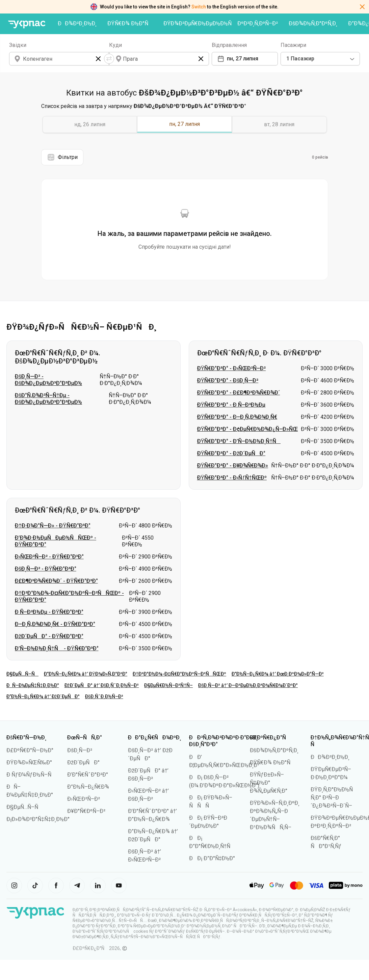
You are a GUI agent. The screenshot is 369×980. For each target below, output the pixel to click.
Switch (199, 7)
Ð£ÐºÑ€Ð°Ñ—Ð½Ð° (30, 750)
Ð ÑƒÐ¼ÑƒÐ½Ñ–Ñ (31, 775)
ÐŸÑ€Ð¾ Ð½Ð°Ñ (130, 23)
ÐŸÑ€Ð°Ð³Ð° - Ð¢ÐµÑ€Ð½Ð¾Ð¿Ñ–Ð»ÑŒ (248, 429)
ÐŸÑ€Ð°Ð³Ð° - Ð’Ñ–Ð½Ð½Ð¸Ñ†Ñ (239, 441)
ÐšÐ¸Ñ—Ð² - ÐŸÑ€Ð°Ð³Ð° (46, 569)
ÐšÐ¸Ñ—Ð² (80, 750)
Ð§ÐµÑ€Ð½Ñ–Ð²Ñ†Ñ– (168, 685)
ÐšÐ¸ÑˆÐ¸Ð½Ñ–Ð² (104, 697)
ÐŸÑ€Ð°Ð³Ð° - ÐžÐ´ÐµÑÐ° (231, 453)
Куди (115, 45)
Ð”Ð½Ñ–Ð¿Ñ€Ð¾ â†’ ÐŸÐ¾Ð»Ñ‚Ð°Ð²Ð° (86, 674)
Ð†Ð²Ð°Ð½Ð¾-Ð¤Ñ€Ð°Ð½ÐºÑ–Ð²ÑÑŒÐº (179, 674)
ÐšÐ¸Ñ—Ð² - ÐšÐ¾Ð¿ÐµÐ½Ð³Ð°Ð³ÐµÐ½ (48, 380)
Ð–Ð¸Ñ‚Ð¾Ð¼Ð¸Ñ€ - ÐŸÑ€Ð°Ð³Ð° (55, 624)
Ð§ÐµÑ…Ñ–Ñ (22, 674)
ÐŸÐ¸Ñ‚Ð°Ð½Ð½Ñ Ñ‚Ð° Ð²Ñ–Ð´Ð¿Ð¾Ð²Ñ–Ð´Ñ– (334, 798)
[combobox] (320, 59)
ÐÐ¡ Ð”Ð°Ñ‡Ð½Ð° (212, 858)
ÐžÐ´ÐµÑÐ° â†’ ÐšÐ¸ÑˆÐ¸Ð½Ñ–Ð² (102, 685)
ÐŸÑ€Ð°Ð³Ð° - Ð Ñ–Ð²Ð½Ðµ (231, 405)
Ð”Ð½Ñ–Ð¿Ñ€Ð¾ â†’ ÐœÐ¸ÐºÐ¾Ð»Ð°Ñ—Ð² (278, 674)
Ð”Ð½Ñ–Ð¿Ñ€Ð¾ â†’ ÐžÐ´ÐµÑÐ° (43, 697)
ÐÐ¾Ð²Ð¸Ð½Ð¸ (77, 23)
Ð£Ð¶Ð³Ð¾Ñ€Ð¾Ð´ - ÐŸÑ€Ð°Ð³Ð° (56, 581)
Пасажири (293, 45)
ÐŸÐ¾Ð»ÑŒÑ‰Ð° (29, 763)
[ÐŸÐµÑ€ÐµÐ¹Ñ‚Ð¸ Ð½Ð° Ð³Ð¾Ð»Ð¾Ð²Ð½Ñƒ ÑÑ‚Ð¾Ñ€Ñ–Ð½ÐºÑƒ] (27, 24)
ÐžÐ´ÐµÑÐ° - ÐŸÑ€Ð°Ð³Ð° (49, 636)
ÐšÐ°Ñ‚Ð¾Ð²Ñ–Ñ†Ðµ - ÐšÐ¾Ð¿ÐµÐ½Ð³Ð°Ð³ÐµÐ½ (48, 399)
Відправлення (229, 45)
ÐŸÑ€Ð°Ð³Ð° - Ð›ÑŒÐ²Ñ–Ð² (232, 368)
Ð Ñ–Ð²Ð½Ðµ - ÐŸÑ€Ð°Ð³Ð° (49, 612)
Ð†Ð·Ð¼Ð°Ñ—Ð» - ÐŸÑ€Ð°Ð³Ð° (53, 526)
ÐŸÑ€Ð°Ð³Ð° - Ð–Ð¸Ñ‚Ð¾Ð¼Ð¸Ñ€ (237, 417)
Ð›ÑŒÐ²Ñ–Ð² (84, 799)
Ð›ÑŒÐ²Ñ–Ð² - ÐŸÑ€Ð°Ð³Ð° (49, 557)
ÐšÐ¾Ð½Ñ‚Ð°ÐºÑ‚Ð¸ (313, 23)
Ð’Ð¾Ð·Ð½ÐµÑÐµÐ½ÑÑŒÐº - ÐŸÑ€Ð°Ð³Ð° (56, 541)
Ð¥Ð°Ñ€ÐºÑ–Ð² (86, 811)
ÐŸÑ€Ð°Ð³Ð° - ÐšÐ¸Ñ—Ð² (228, 380)
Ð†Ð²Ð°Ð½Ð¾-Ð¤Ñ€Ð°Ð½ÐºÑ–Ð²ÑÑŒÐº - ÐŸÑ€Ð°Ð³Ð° (69, 596)
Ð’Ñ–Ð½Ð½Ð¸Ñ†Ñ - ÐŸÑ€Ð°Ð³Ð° (57, 648)
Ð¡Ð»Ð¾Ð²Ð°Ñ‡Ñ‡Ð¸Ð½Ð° (38, 819)
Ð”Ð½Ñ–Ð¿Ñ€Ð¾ (88, 787)
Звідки (18, 45)
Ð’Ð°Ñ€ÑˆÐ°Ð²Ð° (88, 775)
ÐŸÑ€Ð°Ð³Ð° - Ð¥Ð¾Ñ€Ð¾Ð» (233, 466)
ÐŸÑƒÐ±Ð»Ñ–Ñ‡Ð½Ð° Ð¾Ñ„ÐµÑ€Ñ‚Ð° (269, 783)
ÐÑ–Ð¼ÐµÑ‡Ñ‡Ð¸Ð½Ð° (33, 685)
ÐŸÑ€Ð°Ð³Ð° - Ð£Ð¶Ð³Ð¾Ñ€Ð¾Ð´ (239, 393)
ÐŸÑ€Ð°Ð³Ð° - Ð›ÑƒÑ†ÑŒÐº (232, 478)
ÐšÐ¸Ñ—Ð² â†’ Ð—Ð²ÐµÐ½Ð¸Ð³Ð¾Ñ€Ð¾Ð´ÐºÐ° (248, 685)
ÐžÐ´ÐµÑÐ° (83, 763)
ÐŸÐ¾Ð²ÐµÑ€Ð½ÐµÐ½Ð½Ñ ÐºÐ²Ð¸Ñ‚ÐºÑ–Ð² (221, 23)
